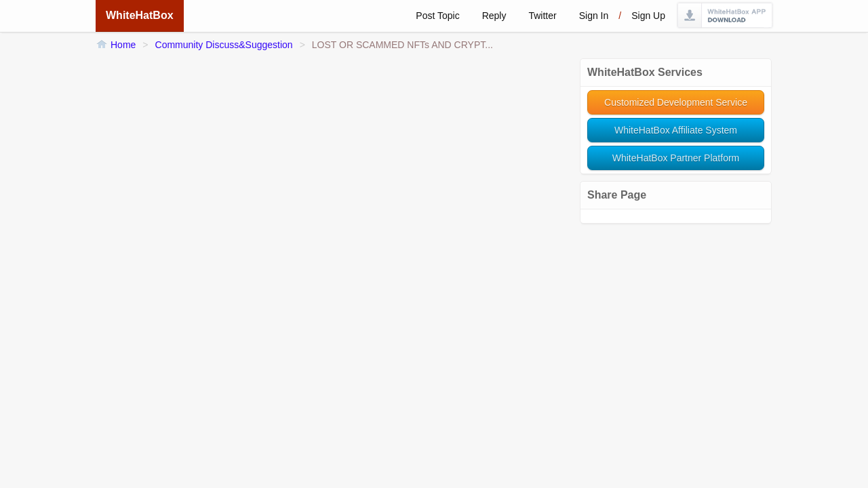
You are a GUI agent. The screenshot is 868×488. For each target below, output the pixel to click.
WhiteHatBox (140, 15)
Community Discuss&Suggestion (224, 45)
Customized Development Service (676, 102)
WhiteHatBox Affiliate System (676, 130)
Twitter (542, 16)
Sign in (594, 16)
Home (123, 45)
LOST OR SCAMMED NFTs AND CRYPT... (402, 45)
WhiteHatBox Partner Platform (676, 158)
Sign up (648, 16)
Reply (494, 16)
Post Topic (437, 16)
